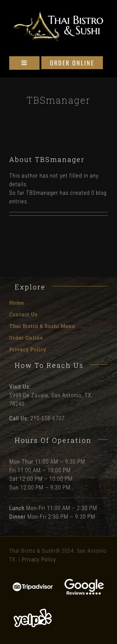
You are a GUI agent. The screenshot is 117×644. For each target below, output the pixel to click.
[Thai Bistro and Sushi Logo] (58, 14)
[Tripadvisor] (33, 585)
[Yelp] (33, 610)
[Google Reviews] (84, 581)
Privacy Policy (39, 559)
